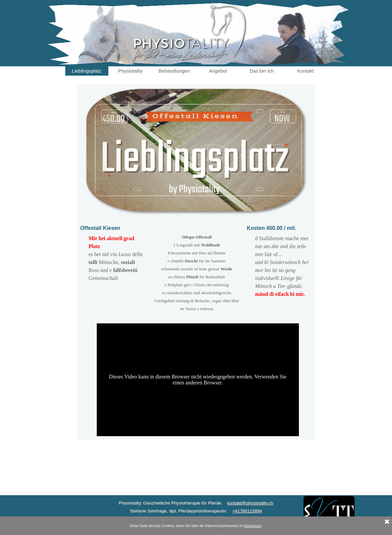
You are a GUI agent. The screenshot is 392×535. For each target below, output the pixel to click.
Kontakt (306, 71)
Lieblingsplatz (87, 71)
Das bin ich (262, 71)
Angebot (218, 71)
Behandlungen (174, 71)
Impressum (253, 526)
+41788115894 (247, 511)
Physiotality (130, 71)
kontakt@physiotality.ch (250, 503)
